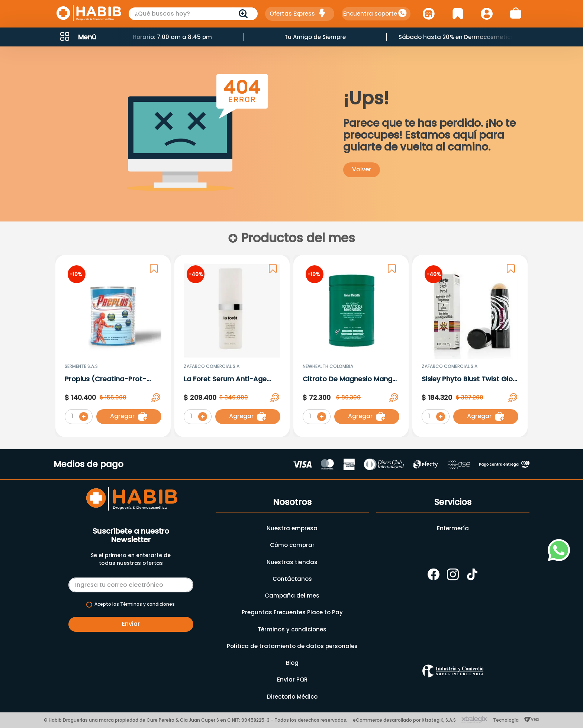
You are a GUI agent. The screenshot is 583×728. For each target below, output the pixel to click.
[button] (77, 37)
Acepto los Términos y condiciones (135, 604)
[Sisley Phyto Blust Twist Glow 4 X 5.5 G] (470, 347)
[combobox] (193, 14)
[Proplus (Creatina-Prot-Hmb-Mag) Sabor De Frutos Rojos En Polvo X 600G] (113, 347)
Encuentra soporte (370, 14)
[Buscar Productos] (245, 14)
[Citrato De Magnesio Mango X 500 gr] (351, 347)
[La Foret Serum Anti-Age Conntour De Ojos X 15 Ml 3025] (232, 347)
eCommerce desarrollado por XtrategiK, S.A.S (404, 720)
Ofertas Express (292, 14)
